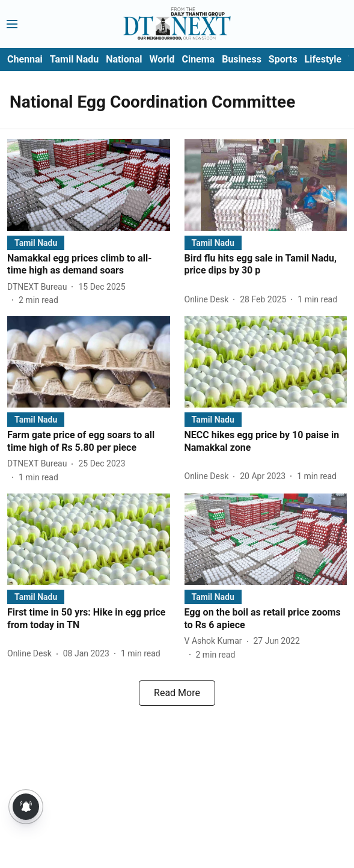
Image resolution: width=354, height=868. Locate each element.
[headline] (89, 265)
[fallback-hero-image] (89, 185)
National (124, 59)
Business (242, 59)
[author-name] (39, 287)
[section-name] (36, 243)
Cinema (198, 59)
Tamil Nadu (74, 59)
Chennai (25, 59)
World (162, 59)
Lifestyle (323, 59)
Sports (283, 59)
